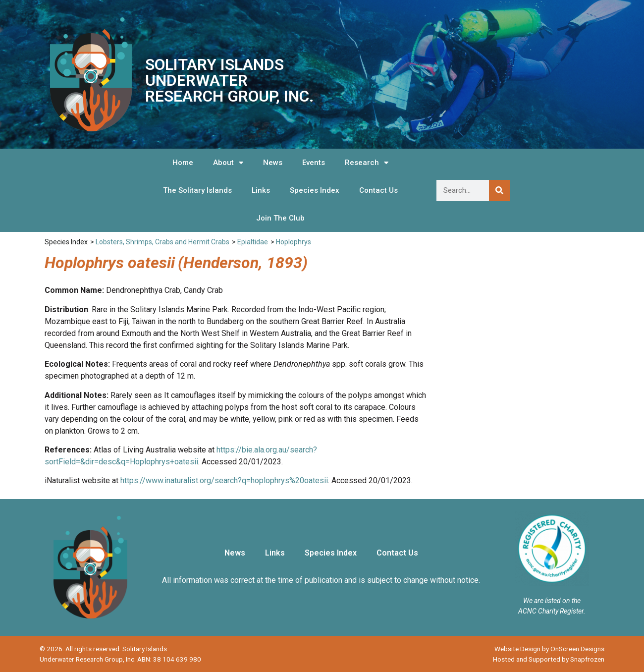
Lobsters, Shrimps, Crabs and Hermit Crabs (162, 242)
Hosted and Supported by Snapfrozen (549, 659)
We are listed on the (552, 601)
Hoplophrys (294, 242)
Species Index (315, 190)
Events (314, 163)
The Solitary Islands (197, 190)
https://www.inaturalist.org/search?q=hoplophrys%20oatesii (224, 480)
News (273, 163)
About (228, 163)
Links (261, 190)
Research (367, 163)
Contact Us (378, 190)
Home (183, 163)
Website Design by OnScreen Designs (549, 649)
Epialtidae (253, 242)
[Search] (500, 191)
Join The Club (280, 218)
